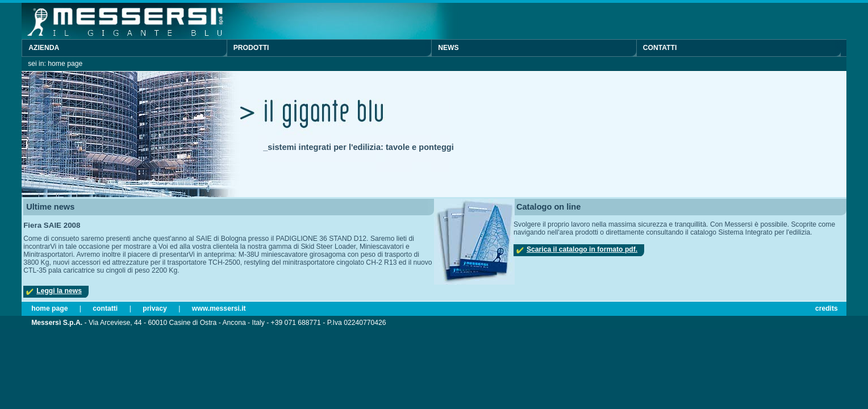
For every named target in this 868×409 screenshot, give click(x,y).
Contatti (660, 48)
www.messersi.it (219, 308)
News (448, 48)
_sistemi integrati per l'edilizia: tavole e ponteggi (358, 147)
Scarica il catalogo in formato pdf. (582, 249)
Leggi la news (59, 291)
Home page (49, 308)
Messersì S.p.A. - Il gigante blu (164, 21)
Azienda (44, 48)
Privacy (155, 308)
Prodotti (251, 48)
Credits (827, 308)
